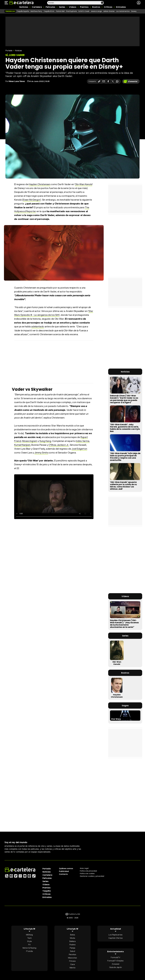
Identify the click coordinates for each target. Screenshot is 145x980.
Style (29, 941)
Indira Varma (83, 441)
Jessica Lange (96, 11)
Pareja (72, 948)
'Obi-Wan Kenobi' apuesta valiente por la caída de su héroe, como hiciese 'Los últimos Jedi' (123, 486)
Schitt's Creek (84, 11)
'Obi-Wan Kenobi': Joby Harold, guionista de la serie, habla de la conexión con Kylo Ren (125, 428)
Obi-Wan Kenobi (84, 184)
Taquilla (47, 891)
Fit (29, 945)
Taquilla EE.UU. (49, 11)
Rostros (96, 7)
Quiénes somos (66, 868)
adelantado (38, 326)
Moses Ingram (30, 441)
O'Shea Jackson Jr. (59, 445)
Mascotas (72, 958)
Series (62, 7)
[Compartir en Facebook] (108, 81)
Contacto (63, 874)
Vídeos (73, 7)
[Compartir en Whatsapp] (117, 81)
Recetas (72, 954)
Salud (72, 951)
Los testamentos (123, 11)
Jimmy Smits (41, 453)
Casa (72, 964)
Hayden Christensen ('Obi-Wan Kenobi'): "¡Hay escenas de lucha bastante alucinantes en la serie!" (124, 624)
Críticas (108, 7)
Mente (72, 968)
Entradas (121, 7)
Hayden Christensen (40, 184)
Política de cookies (87, 874)
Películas (50, 7)
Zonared (115, 964)
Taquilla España (23, 11)
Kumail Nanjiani (22, 445)
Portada (9, 51)
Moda (72, 938)
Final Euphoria (71, 11)
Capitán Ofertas (116, 938)
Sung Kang (45, 441)
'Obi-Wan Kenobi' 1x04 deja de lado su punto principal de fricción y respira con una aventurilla (125, 457)
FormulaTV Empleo (115, 961)
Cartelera (37, 7)
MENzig (29, 935)
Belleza (72, 941)
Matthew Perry (36, 11)
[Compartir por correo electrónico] (104, 81)
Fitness (72, 961)
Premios (84, 7)
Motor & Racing (29, 948)
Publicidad (64, 871)
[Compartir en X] (113, 81)
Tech (29, 938)
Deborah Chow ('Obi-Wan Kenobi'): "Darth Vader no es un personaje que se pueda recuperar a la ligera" (124, 399)
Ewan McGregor (32, 200)
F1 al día (29, 951)
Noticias (24, 7)
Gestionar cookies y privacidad (92, 876)
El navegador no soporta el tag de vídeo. (54, 497)
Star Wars (116, 719)
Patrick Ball (60, 11)
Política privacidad (88, 871)
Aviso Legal (84, 868)
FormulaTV (115, 957)
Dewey (134, 11)
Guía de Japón (116, 967)
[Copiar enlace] (99, 81)
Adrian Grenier (109, 11)
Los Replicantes (115, 935)
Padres (72, 945)
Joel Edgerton (79, 449)
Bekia (72, 935)
